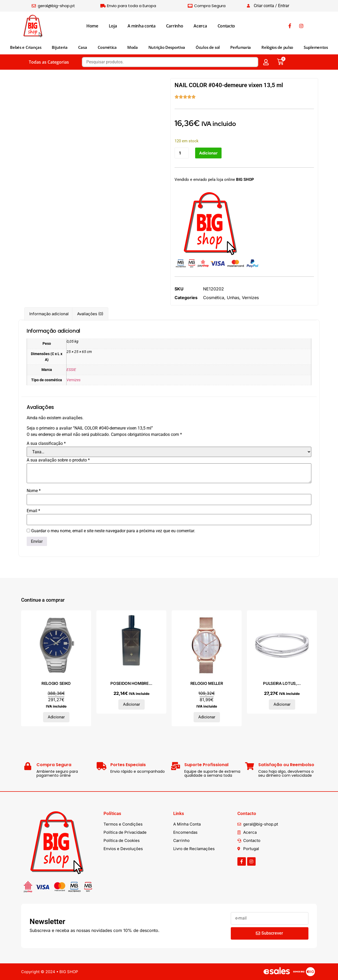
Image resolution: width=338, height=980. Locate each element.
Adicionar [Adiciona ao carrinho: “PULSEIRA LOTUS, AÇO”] (282, 705)
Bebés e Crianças (26, 47)
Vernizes (250, 298)
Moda (133, 47)
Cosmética (107, 47)
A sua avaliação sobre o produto (58, 460)
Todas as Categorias (49, 62)
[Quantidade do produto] (182, 153)
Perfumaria (241, 47)
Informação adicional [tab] (49, 314)
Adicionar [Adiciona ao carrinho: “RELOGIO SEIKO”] (56, 717)
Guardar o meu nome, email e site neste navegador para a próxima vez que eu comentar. (113, 531)
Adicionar (208, 153)
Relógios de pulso (277, 47)
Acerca (200, 26)
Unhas (233, 298)
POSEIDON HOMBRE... (131, 684)
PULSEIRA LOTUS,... (282, 684)
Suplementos (316, 47)
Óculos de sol (208, 47)
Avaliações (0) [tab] (90, 314)
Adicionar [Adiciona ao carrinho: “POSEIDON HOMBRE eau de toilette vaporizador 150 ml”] (132, 705)
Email (33, 511)
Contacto (226, 26)
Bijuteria (60, 47)
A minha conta (142, 26)
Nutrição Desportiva (167, 47)
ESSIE (71, 370)
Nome (34, 491)
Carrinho (175, 26)
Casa (83, 47)
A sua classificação (46, 444)
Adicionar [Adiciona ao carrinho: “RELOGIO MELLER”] (207, 717)
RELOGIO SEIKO (56, 684)
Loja (113, 26)
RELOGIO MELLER (207, 684)
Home (92, 26)
